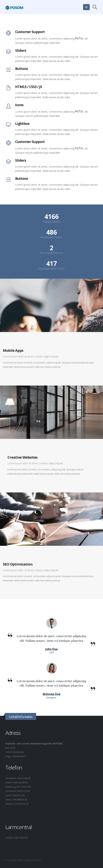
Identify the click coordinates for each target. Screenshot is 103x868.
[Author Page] (52, 649)
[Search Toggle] (95, 7)
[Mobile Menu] (86, 7)
